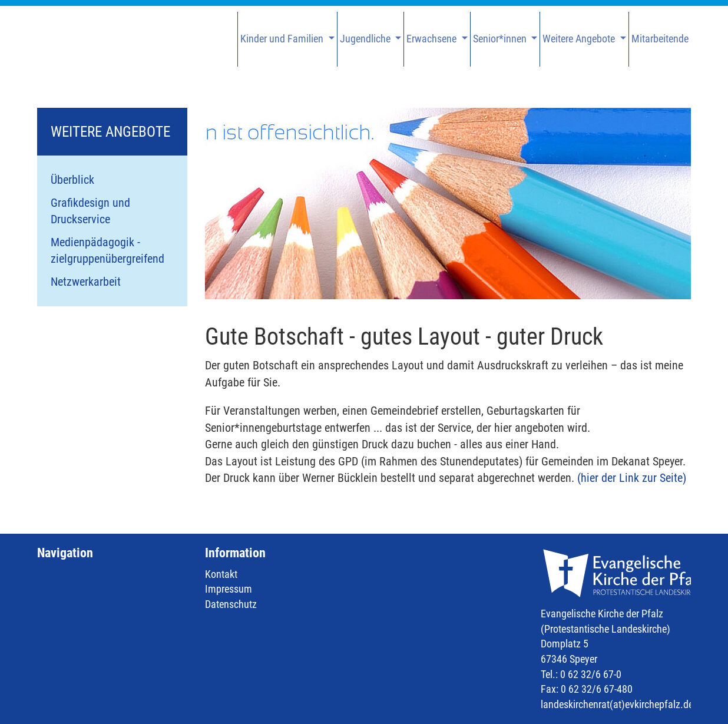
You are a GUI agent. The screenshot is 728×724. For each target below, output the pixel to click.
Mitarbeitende (660, 39)
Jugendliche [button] (366, 39)
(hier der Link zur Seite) (632, 478)
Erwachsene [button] (433, 39)
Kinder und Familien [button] (283, 39)
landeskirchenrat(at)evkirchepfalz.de (617, 704)
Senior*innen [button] (501, 39)
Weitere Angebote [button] (580, 39)
